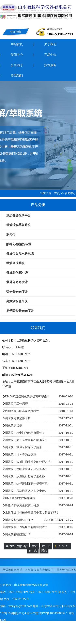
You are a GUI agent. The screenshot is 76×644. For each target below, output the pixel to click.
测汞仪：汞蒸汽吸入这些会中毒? (26, 491)
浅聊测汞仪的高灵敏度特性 (22, 411)
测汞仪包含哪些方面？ (19, 520)
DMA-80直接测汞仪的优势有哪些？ (27, 396)
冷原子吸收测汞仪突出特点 (22, 505)
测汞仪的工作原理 (16, 404)
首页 (57, 193)
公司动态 (17, 65)
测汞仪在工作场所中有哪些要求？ (26, 527)
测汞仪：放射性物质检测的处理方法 (28, 462)
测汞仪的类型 (14, 425)
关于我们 (50, 44)
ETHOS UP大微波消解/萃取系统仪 (38, 135)
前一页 (46, 546)
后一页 (33, 550)
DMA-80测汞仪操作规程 (20, 498)
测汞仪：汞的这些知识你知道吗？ (26, 469)
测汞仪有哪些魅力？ (18, 534)
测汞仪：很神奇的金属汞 (21, 454)
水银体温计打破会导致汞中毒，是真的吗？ (32, 513)
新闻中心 (17, 55)
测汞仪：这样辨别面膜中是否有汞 (26, 484)
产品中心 (50, 55)
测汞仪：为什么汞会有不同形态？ (26, 440)
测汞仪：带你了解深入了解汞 (24, 447)
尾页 (44, 550)
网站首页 (17, 44)
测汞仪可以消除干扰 (18, 418)
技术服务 (50, 65)
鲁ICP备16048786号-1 (54, 613)
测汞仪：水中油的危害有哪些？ (25, 433)
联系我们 (17, 76)
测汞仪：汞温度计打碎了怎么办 (25, 476)
